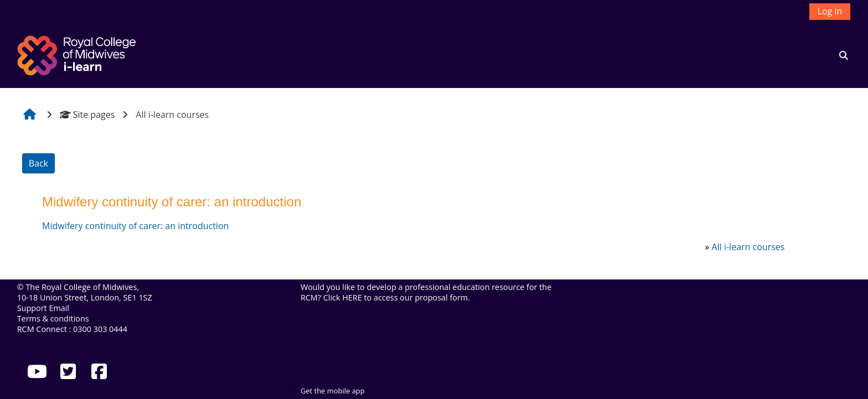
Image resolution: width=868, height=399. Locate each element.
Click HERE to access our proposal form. (397, 297)
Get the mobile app (333, 391)
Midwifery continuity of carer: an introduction (135, 226)
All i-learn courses (748, 247)
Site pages (87, 115)
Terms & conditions (53, 318)
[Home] (78, 54)
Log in (830, 11)
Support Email (43, 308)
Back (38, 163)
